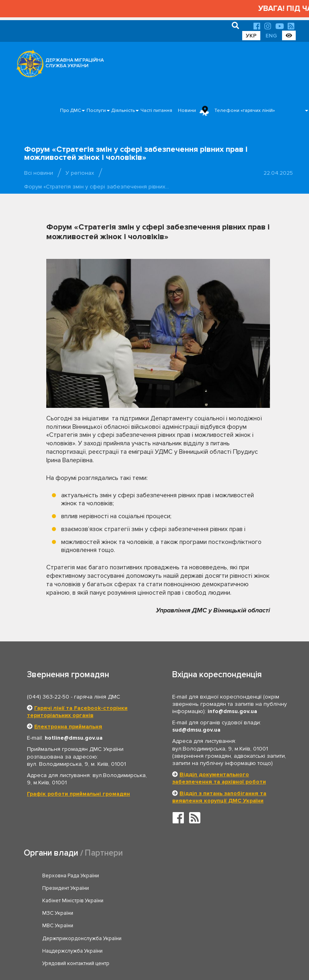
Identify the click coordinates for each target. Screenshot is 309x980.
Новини (187, 111)
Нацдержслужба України (72, 913)
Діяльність (123, 111)
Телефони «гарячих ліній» (245, 111)
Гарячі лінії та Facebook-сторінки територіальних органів (77, 712)
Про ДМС (70, 111)
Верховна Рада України (71, 876)
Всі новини (39, 173)
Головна (152, 949)
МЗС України (189, 888)
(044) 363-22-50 (48, 697)
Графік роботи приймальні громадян (78, 794)
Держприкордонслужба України (213, 901)
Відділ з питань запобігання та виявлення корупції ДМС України (219, 797)
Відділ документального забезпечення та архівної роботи (219, 778)
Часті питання (156, 111)
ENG (271, 36)
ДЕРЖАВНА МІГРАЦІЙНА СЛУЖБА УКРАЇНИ (75, 63)
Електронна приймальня (68, 727)
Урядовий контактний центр (207, 913)
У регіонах (80, 173)
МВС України (58, 901)
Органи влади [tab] (51, 853)
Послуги (96, 111)
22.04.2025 (278, 173)
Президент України (197, 876)
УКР (251, 36)
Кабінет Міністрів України (73, 888)
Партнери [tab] (104, 853)
